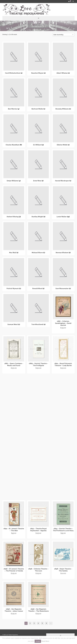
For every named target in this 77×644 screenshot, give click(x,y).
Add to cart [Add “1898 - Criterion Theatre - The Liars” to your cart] (38, 577)
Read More (45, 641)
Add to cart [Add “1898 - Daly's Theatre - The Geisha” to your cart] (63, 577)
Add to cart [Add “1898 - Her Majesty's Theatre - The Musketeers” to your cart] (38, 617)
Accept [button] (38, 641)
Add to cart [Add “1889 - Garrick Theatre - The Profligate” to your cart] (38, 372)
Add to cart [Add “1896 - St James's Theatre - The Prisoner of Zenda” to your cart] (14, 577)
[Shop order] (64, 35)
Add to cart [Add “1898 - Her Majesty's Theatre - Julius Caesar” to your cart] (14, 617)
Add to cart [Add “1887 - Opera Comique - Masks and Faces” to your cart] (14, 372)
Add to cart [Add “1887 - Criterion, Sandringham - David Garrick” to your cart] (63, 331)
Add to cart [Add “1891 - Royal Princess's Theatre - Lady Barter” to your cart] (63, 372)
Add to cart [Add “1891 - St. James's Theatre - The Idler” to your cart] (14, 537)
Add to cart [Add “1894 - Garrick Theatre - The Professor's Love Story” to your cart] (63, 537)
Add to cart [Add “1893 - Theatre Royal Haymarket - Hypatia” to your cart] (38, 537)
